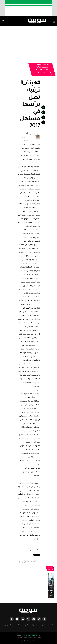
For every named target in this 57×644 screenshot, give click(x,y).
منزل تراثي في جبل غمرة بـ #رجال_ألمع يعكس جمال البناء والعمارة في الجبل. (50, 583)
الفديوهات (34, 624)
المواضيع (42, 624)
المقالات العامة (42, 67)
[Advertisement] (28, 42)
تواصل (18, 624)
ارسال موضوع (9, 624)
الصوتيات (25, 624)
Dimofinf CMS (30, 635)
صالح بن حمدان (24, 136)
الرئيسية (46, 65)
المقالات (38, 65)
